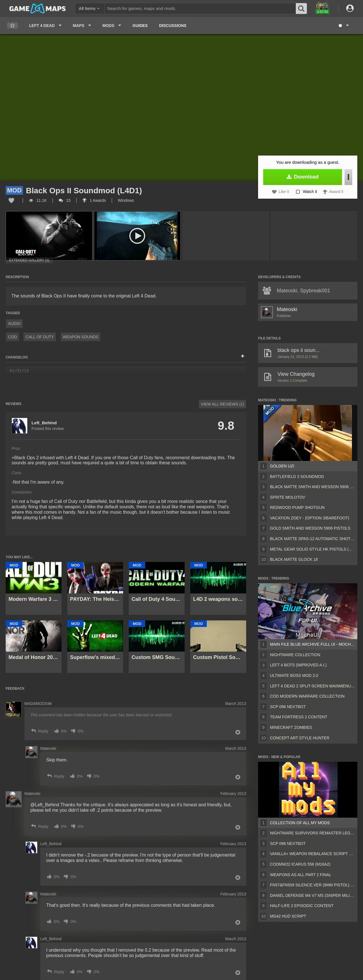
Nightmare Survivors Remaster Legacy (313, 833)
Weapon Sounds (81, 337)
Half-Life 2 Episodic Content (302, 906)
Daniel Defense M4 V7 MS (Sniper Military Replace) (313, 895)
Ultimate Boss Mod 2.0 (294, 675)
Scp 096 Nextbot (288, 707)
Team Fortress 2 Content (299, 717)
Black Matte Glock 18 (294, 559)
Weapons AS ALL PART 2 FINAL (301, 875)
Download (303, 177)
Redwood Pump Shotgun (297, 507)
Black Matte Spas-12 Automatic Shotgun (313, 539)
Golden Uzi (282, 466)
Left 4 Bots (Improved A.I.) (298, 665)
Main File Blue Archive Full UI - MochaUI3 (313, 644)
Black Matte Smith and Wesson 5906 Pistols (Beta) (313, 487)
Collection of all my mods (300, 823)
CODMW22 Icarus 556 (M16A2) (300, 864)
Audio (14, 324)
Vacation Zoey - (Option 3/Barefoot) (310, 518)
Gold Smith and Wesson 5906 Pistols (310, 528)
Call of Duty (40, 337)
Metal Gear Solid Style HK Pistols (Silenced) (313, 549)
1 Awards (94, 200)
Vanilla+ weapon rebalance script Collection (313, 854)
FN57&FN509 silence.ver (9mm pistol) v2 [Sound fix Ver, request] (313, 885)
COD (12, 337)
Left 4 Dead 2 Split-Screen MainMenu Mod (313, 686)
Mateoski (287, 309)
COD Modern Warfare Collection (307, 696)
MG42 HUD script (288, 916)
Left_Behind (44, 423)
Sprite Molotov (288, 497)
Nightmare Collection (295, 655)
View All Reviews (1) (222, 404)
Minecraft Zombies (291, 727)
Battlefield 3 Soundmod (297, 477)
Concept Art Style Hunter (300, 738)
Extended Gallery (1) (29, 260)
